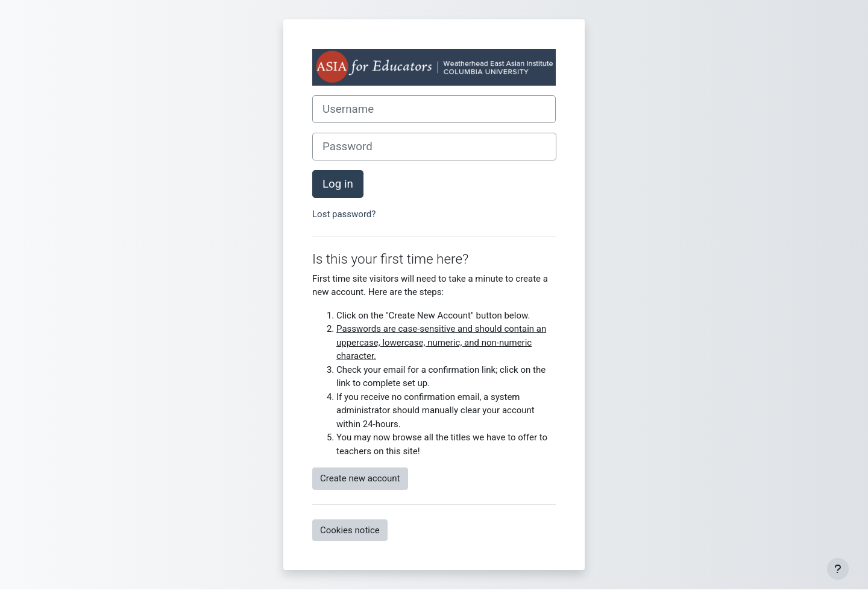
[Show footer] (838, 569)
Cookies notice (350, 530)
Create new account (360, 478)
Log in (338, 184)
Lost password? (344, 214)
